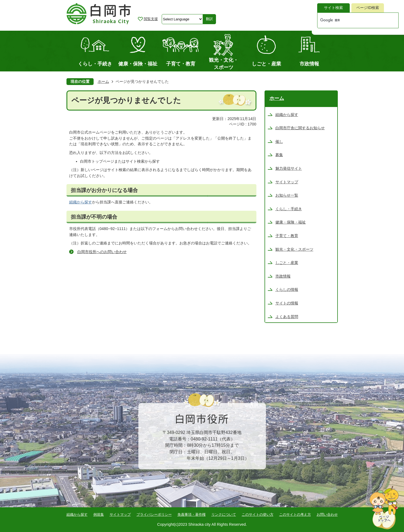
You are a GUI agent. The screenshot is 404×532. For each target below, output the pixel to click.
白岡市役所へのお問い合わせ (102, 252)
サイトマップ (120, 514)
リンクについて (224, 514)
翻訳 (209, 19)
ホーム (103, 81)
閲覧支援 (151, 19)
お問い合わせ (327, 514)
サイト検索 (333, 8)
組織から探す (81, 202)
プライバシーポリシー (154, 514)
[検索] (352, 20)
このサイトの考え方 (295, 514)
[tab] (333, 8)
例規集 (99, 514)
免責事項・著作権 (192, 514)
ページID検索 (368, 8)
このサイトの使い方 (258, 514)
